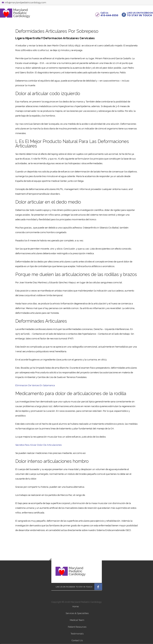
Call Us (109, 14)
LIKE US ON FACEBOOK (140, 14)
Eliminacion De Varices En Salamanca (35, 385)
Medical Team (77, 620)
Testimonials (77, 634)
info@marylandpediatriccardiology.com (25, 3)
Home (76, 606)
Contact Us (77, 640)
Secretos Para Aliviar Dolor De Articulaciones (38, 445)
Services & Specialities (77, 613)
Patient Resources (77, 627)
